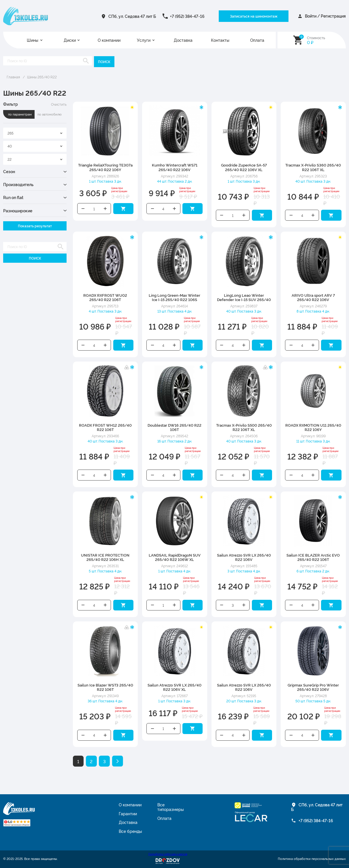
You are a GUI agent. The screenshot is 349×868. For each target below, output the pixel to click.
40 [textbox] (10, 146)
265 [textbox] (11, 133)
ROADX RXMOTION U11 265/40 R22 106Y (313, 427)
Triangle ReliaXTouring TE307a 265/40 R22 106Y (105, 167)
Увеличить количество (105, 209)
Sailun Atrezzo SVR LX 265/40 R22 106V (244, 557)
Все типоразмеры (171, 807)
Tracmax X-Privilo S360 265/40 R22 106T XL (313, 167)
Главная (13, 77)
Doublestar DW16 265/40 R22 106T (174, 427)
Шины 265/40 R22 (42, 77)
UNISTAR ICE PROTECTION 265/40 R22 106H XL (105, 557)
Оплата (257, 40)
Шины (33, 40)
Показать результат (35, 226)
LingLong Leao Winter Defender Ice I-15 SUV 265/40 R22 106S (244, 299)
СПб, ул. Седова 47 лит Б (132, 16)
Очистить (59, 104)
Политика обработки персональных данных (312, 859)
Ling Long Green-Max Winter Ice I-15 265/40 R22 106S (174, 297)
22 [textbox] (10, 159)
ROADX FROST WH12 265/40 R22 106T (105, 427)
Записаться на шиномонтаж (254, 16)
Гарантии (128, 814)
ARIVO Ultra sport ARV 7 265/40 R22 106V (313, 297)
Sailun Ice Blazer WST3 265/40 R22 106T (105, 687)
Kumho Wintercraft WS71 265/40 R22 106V (175, 167)
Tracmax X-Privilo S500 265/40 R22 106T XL (244, 427)
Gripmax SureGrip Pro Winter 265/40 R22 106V (313, 687)
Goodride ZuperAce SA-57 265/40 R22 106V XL (244, 167)
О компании (109, 40)
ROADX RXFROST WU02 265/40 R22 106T (105, 297)
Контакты (220, 40)
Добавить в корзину (123, 209)
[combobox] (35, 133)
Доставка (183, 40)
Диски (70, 40)
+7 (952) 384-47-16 (187, 16)
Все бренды (130, 831)
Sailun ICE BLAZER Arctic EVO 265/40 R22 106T (313, 557)
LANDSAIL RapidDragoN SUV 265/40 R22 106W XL (175, 557)
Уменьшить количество (83, 209)
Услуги (144, 40)
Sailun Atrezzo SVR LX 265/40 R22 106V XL (174, 687)
